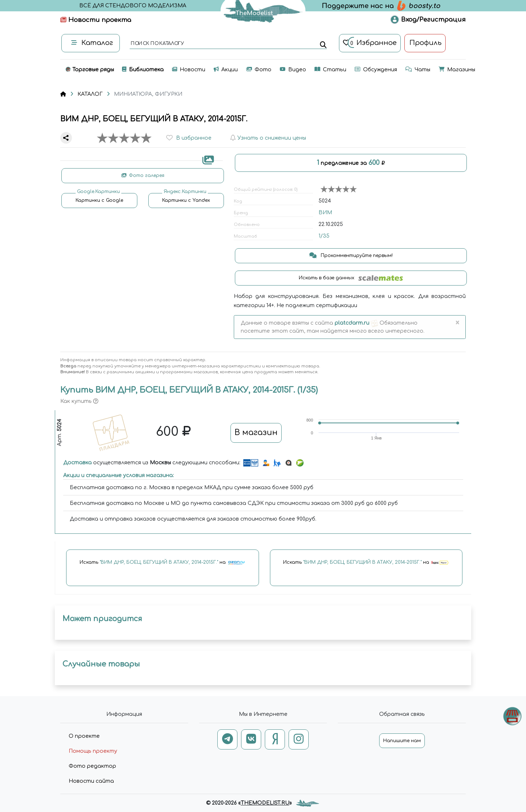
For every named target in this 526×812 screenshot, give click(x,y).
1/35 (324, 236)
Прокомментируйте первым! (351, 256)
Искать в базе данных (351, 278)
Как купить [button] (79, 401)
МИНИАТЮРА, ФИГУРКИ (148, 94)
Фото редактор (92, 766)
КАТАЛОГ (90, 94)
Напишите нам (402, 741)
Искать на (163, 563)
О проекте (84, 736)
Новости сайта (91, 781)
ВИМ (325, 213)
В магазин (256, 433)
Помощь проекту (93, 751)
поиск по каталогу (157, 44)
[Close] (457, 323)
